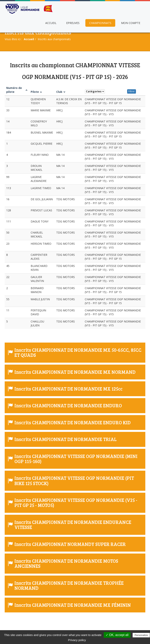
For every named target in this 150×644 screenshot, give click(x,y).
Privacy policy (77, 640)
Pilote (36, 92)
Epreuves (73, 23)
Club (61, 92)
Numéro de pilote (17, 90)
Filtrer (132, 91)
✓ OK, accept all (117, 635)
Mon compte (131, 23)
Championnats (100, 23)
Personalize (141, 635)
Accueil (51, 23)
